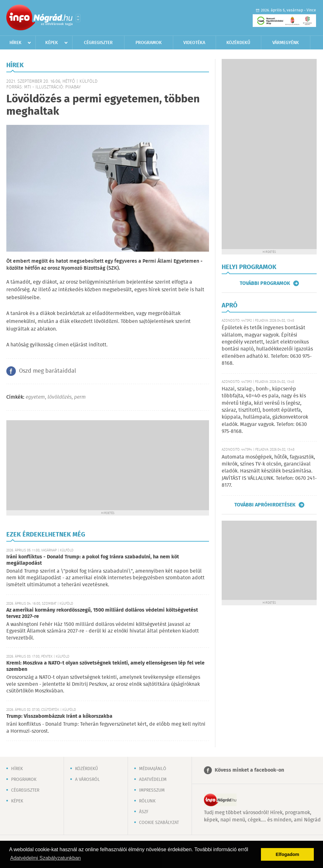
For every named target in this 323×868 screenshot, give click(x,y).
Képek (52, 43)
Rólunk (147, 801)
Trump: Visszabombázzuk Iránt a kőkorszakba (59, 716)
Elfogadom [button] (288, 854)
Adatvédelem (153, 780)
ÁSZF (144, 812)
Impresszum (152, 790)
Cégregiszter (98, 43)
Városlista (78, 18)
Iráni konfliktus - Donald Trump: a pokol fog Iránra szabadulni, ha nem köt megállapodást (93, 560)
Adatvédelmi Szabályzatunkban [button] (45, 858)
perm (80, 397)
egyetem (35, 397)
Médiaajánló (153, 769)
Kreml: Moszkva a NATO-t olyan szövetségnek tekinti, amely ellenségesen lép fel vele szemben (105, 666)
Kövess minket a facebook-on (249, 770)
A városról (87, 780)
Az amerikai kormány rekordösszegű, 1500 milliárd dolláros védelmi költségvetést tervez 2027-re (102, 613)
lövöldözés (60, 397)
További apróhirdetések (265, 505)
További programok (265, 283)
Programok (149, 43)
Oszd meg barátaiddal (47, 371)
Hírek (16, 43)
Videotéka (194, 43)
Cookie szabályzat (159, 823)
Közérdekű (238, 43)
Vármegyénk (286, 43)
